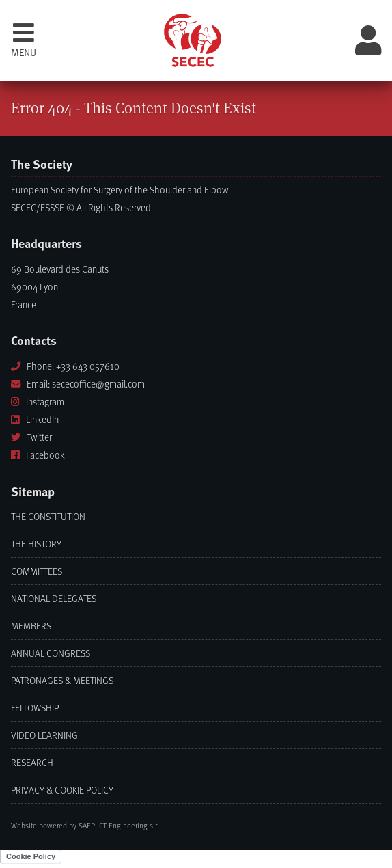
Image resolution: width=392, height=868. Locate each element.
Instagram (38, 402)
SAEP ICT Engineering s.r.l (120, 825)
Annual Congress (51, 653)
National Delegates (54, 598)
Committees (37, 571)
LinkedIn (35, 419)
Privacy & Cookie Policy (62, 790)
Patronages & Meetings (62, 680)
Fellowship (35, 708)
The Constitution (48, 516)
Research (32, 762)
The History (36, 544)
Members (31, 626)
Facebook (38, 455)
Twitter (31, 437)
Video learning (44, 735)
